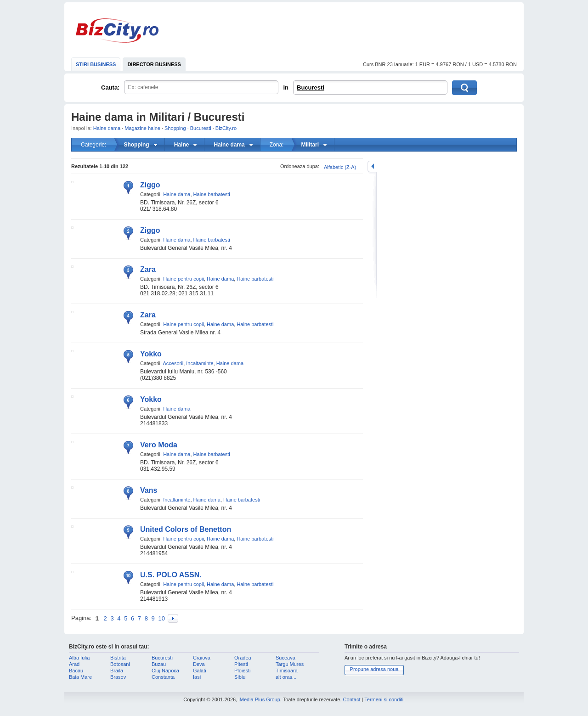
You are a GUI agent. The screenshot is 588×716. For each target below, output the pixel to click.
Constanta (163, 677)
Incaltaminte (200, 363)
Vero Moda (159, 445)
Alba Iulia (79, 658)
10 (161, 618)
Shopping (175, 128)
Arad (74, 664)
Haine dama (107, 128)
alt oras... (286, 677)
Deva (199, 664)
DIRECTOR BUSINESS (154, 64)
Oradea (243, 658)
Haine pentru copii (184, 279)
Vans (149, 490)
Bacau (76, 671)
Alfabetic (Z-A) (340, 167)
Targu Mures (290, 664)
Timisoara (287, 671)
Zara (148, 269)
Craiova (202, 658)
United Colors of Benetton (186, 529)
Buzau (159, 664)
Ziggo (150, 185)
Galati (200, 671)
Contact (352, 699)
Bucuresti (311, 87)
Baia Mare (80, 677)
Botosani (120, 664)
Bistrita (118, 658)
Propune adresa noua (374, 669)
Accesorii (173, 363)
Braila (117, 671)
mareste (372, 166)
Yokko (151, 354)
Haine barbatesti (212, 194)
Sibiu (240, 677)
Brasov (118, 677)
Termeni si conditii (384, 699)
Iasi (197, 677)
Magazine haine (142, 128)
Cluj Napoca (165, 671)
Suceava (286, 658)
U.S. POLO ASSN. (171, 575)
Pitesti (241, 664)
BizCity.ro (117, 31)
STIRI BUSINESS (96, 64)
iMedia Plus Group (259, 699)
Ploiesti (242, 671)
